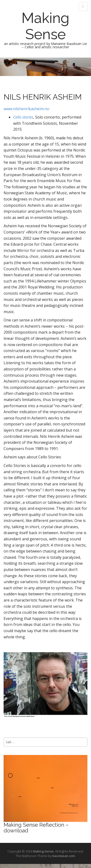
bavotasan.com (64, 856)
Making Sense (45, 26)
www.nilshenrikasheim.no (26, 109)
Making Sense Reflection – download (36, 828)
